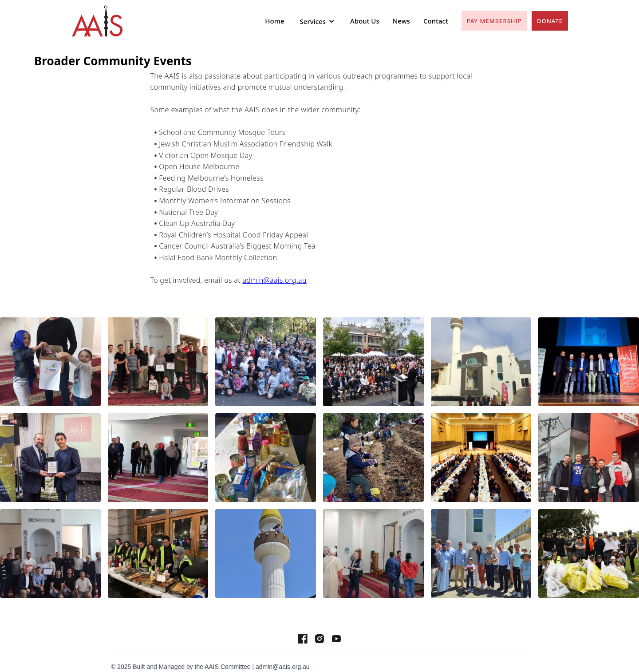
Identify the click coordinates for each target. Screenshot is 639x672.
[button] (317, 21)
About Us (365, 21)
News (401, 21)
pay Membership (494, 21)
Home (274, 21)
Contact (436, 21)
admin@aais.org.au (274, 280)
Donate (550, 21)
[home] (97, 21)
